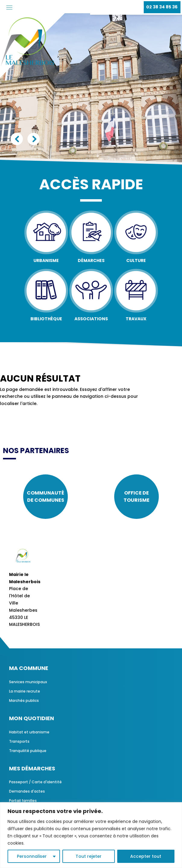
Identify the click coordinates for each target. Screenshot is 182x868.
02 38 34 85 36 (162, 7)
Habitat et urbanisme (29, 732)
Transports (19, 741)
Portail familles (23, 801)
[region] (91, 835)
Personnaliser (32, 856)
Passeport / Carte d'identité (35, 782)
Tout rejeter (89, 856)
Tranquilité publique (28, 751)
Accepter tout (146, 856)
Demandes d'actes (27, 791)
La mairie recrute (25, 691)
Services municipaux (28, 682)
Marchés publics (24, 700)
